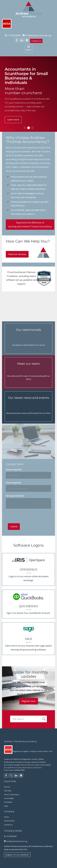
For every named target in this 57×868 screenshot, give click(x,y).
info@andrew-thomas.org (38, 35)
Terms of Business (12, 794)
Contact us (8, 825)
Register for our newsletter (17, 855)
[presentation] (28, 516)
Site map (8, 791)
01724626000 (10, 836)
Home (6, 817)
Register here (29, 701)
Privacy (7, 787)
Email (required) (13, 483)
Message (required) (15, 496)
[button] (25, 128)
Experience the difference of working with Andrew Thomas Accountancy (30, 225)
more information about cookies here (28, 768)
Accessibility (9, 798)
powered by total (14, 770)
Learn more (13, 120)
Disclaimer (8, 802)
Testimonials (9, 821)
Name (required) (13, 470)
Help (6, 806)
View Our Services (17, 254)
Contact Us (36, 41)
